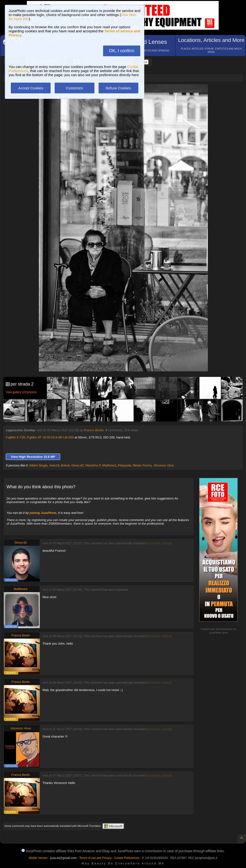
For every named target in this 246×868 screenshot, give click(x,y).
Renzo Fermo (142, 465)
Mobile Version (38, 858)
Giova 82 (77, 465)
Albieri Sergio (38, 465)
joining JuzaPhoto (43, 513)
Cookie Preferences (127, 858)
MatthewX (109, 465)
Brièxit (65, 465)
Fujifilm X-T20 (15, 437)
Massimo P (93, 465)
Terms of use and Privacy (96, 858)
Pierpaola (124, 465)
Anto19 (54, 465)
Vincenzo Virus (164, 465)
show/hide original (159, 543)
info (225, 633)
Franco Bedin (94, 430)
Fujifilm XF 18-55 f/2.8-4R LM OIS (50, 437)
